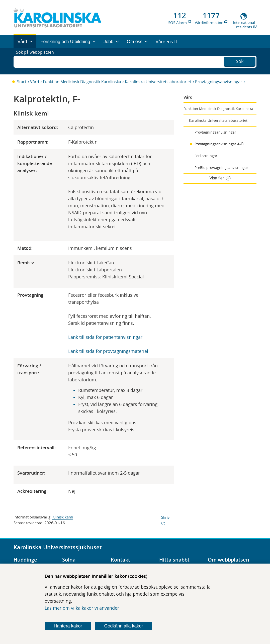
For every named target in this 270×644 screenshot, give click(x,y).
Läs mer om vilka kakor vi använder (82, 608)
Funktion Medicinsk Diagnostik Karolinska (82, 82)
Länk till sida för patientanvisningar (105, 337)
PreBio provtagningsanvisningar (221, 168)
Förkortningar (206, 156)
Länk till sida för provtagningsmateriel (108, 351)
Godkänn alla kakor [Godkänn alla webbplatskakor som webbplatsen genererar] (123, 626)
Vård (35, 82)
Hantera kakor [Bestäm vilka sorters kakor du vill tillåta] (68, 626)
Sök (240, 61)
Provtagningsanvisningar (219, 82)
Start (22, 82)
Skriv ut (165, 520)
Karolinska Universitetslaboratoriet (158, 82)
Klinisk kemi (63, 517)
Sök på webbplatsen (37, 61)
